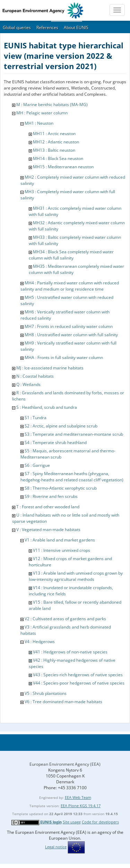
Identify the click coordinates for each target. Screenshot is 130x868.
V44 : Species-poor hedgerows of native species (79, 683)
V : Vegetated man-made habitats (48, 530)
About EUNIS (76, 27)
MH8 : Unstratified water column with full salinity (71, 335)
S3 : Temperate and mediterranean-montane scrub (74, 434)
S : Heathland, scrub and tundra (47, 407)
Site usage (72, 822)
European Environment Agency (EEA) (65, 764)
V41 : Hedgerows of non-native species (70, 652)
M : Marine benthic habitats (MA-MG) (52, 105)
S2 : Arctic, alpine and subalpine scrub (61, 426)
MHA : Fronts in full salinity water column (64, 357)
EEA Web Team (78, 797)
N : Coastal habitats (35, 376)
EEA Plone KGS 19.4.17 (81, 806)
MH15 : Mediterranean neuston (63, 167)
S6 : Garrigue (37, 465)
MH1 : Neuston (39, 123)
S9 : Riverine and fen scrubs (51, 496)
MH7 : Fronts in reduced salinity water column (69, 326)
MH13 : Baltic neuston (54, 150)
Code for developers (100, 822)
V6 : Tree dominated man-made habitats (63, 702)
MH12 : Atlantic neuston (56, 142)
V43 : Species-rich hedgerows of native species (78, 675)
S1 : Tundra (36, 418)
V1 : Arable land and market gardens (60, 540)
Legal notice (56, 847)
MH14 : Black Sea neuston (58, 158)
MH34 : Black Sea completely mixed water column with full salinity (71, 255)
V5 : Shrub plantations (46, 693)
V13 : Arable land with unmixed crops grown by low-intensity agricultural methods (76, 576)
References (47, 27)
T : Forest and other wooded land (48, 507)
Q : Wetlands (28, 384)
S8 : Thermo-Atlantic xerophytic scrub (61, 488)
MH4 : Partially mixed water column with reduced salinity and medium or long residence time (70, 286)
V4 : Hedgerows (40, 641)
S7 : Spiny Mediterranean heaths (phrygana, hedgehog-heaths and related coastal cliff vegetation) (72, 477)
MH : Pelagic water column (42, 113)
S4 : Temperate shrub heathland (56, 442)
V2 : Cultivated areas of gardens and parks (65, 619)
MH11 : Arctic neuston (54, 134)
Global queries (17, 27)
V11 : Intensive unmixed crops (62, 550)
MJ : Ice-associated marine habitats (50, 368)
